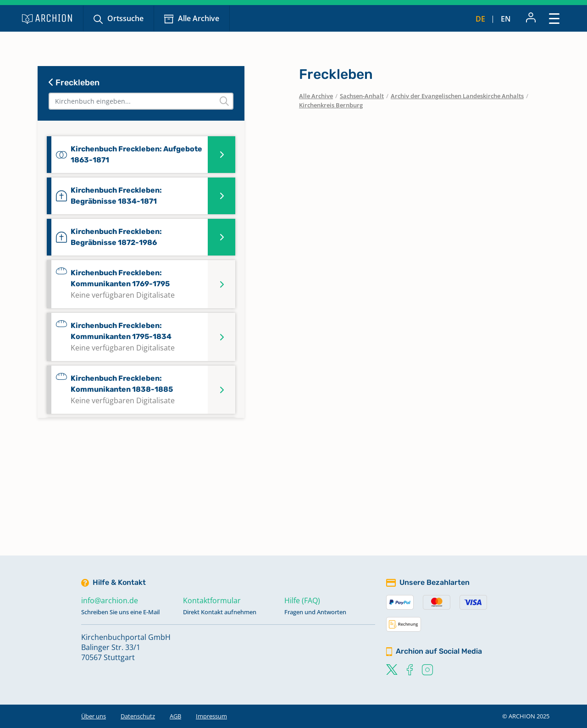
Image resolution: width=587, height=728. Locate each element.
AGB (175, 716)
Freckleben (74, 83)
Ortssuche (125, 18)
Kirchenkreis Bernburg (331, 105)
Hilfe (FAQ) (302, 600)
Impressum (211, 716)
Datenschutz (138, 716)
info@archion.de (110, 600)
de (480, 19)
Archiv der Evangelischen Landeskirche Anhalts (457, 96)
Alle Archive (199, 18)
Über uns (94, 716)
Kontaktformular (212, 600)
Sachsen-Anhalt (362, 96)
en (506, 19)
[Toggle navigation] (554, 18)
